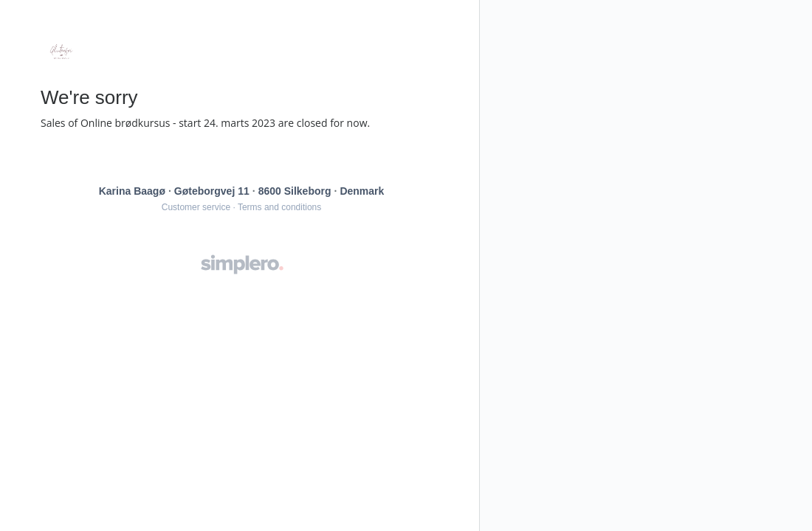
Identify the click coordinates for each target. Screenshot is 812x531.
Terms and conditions (279, 207)
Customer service (196, 207)
